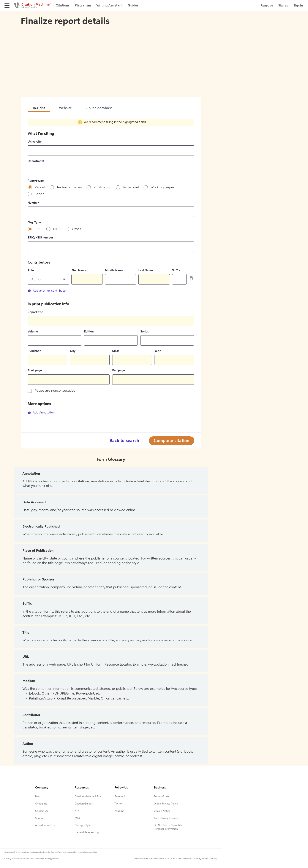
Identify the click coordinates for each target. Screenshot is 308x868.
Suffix (176, 270)
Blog (38, 797)
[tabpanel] (111, 269)
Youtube (119, 811)
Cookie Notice (162, 811)
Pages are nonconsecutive (55, 391)
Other (39, 194)
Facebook (120, 797)
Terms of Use (161, 797)
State (116, 351)
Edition (89, 332)
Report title (35, 312)
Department (36, 161)
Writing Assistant (109, 6)
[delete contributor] (191, 278)
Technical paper (69, 188)
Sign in (298, 6)
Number (33, 203)
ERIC (38, 229)
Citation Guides (84, 804)
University (35, 142)
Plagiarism (83, 6)
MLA (77, 818)
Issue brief (131, 188)
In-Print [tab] (39, 108)
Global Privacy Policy (166, 804)
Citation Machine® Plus (88, 797)
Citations (63, 6)
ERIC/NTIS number (40, 238)
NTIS (57, 229)
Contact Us (41, 811)
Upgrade (267, 6)
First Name (79, 270)
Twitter (118, 804)
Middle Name (114, 270)
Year (158, 351)
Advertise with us (45, 825)
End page (119, 370)
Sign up (283, 6)
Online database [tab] (99, 108)
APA (77, 811)
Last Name (146, 270)
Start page (35, 370)
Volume (33, 332)
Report (40, 188)
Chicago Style (83, 825)
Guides (133, 6)
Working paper (162, 188)
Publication (103, 188)
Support (40, 818)
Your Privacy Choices (166, 818)
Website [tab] (66, 108)
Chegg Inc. (41, 804)
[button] (49, 279)
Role (31, 270)
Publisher (34, 351)
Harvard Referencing (87, 833)
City (73, 351)
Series (145, 332)
